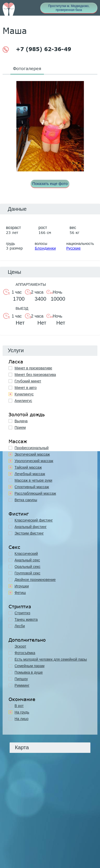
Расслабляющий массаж (35, 493)
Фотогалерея (27, 68)
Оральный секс (28, 567)
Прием (20, 427)
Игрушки (22, 586)
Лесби (20, 626)
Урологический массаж (34, 461)
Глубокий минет (28, 381)
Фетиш (20, 593)
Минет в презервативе (33, 368)
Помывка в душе (29, 672)
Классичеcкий (26, 554)
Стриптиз (22, 613)
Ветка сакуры (26, 500)
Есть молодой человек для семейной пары (51, 659)
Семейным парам (29, 666)
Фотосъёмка (25, 653)
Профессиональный (32, 448)
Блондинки (45, 248)
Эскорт (20, 646)
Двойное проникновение (35, 580)
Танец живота (26, 619)
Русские (73, 248)
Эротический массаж (32, 454)
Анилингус (23, 401)
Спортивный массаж (32, 487)
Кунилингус (24, 394)
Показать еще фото (50, 184)
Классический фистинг (34, 520)
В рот (19, 706)
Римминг (22, 685)
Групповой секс (27, 573)
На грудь (22, 712)
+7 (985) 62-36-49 (37, 49)
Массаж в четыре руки (33, 480)
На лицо (21, 719)
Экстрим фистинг (29, 533)
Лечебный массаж (30, 474)
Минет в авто (26, 388)
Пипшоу (21, 679)
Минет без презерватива (35, 375)
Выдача (21, 421)
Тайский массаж (28, 467)
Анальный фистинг (31, 527)
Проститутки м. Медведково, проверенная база (69, 8)
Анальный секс (27, 560)
